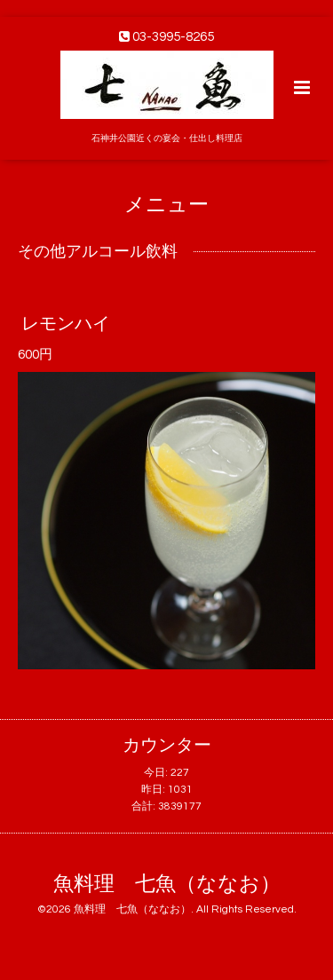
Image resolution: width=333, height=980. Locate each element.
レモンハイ (66, 323)
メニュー (166, 205)
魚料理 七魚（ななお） (167, 885)
